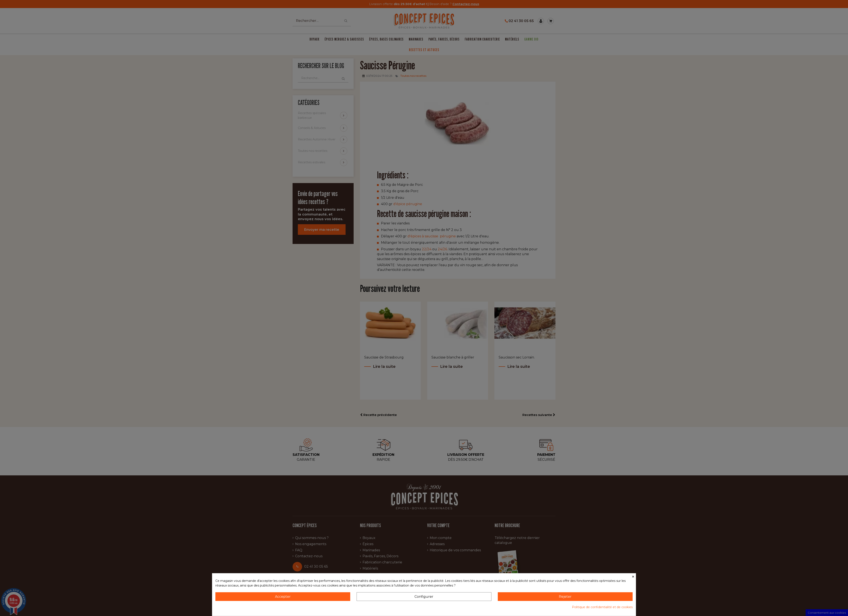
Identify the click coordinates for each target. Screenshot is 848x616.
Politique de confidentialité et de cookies (602, 607)
